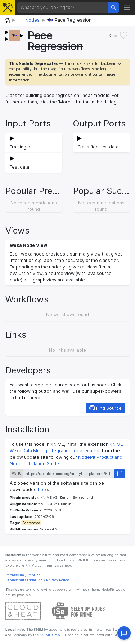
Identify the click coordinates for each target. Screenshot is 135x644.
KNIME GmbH (51, 635)
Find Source (105, 408)
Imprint (34, 575)
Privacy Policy (57, 580)
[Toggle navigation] (127, 7)
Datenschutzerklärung (24, 580)
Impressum (15, 575)
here (43, 490)
